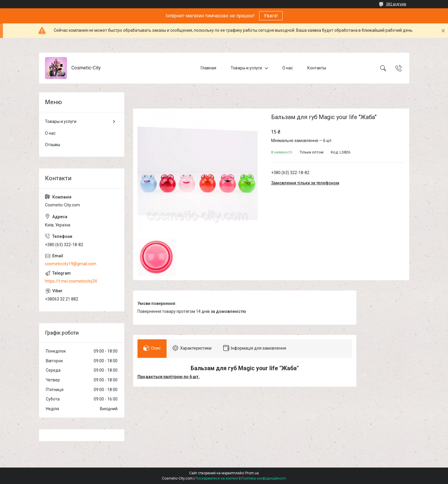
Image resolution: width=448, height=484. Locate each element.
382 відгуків (396, 4)
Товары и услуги (246, 68)
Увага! (271, 16)
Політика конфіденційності (264, 478)
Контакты (317, 68)
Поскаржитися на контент (217, 478)
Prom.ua (252, 473)
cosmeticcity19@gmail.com (71, 264)
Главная (208, 68)
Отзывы (53, 145)
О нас (288, 68)
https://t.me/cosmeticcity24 (71, 281)
